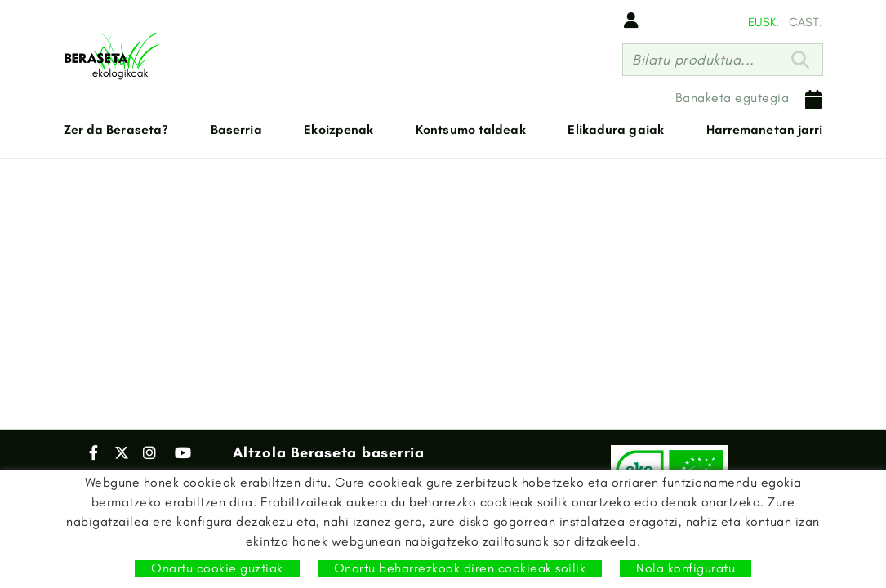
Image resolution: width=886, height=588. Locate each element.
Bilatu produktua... (693, 60)
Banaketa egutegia (749, 100)
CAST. (806, 22)
